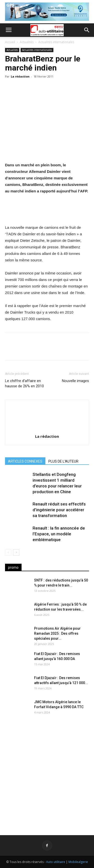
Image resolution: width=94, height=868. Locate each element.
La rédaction (20, 76)
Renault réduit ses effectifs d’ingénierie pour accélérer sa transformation (59, 510)
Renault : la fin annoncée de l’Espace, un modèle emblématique (59, 534)
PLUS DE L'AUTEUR (63, 461)
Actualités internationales (56, 42)
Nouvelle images (75, 381)
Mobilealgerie (78, 862)
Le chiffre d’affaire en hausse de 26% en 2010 (24, 383)
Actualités (27, 42)
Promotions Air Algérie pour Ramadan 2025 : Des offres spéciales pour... (57, 633)
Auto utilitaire (56, 862)
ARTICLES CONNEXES (25, 461)
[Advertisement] (47, 772)
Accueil (10, 42)
